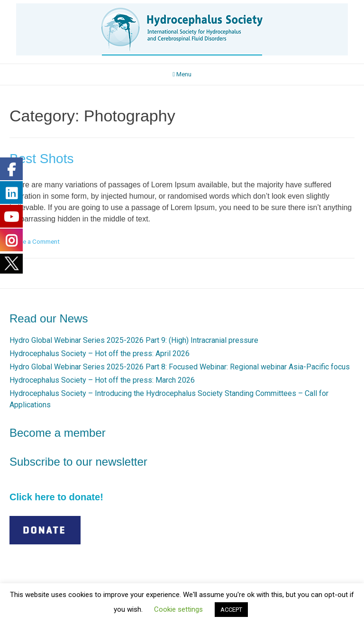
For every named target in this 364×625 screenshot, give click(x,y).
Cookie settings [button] (178, 609)
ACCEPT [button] (231, 610)
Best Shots (41, 159)
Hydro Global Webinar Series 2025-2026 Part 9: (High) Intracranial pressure (134, 340)
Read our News (49, 318)
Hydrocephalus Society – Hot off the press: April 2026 (100, 354)
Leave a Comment (35, 241)
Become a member (58, 433)
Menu (182, 74)
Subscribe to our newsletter (78, 462)
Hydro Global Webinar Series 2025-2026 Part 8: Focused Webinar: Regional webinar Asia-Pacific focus (180, 367)
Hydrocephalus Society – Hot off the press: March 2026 (102, 380)
